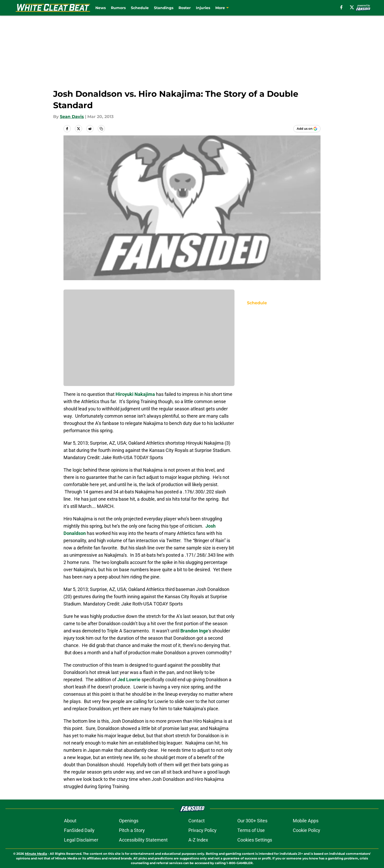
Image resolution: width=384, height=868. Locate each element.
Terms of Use (251, 830)
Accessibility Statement (143, 840)
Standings (164, 8)
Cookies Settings (255, 840)
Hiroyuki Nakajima (135, 394)
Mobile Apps (306, 821)
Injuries (203, 8)
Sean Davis (72, 117)
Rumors (118, 8)
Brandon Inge (194, 631)
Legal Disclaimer (81, 840)
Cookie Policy (307, 830)
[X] (352, 7)
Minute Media (36, 854)
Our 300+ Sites (252, 821)
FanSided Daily (79, 830)
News (101, 8)
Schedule (140, 8)
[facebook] (341, 7)
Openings (129, 821)
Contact (197, 821)
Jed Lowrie (129, 680)
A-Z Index (198, 840)
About (70, 821)
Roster (185, 8)
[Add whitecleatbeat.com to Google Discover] (307, 129)
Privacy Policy (202, 830)
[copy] (101, 129)
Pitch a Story (132, 830)
